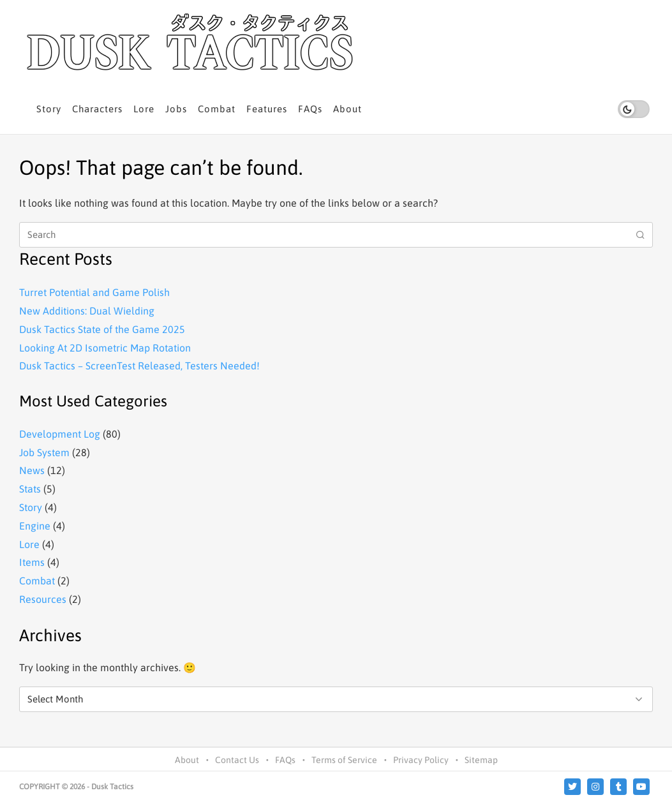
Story (49, 109)
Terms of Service (344, 760)
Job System (44, 452)
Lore (144, 109)
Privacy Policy (421, 760)
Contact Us (237, 760)
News (32, 470)
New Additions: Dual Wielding (87, 311)
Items (32, 562)
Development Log (60, 434)
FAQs (310, 109)
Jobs (176, 109)
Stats (30, 489)
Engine (35, 526)
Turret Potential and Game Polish (94, 292)
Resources (43, 599)
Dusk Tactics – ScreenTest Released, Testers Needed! (139, 366)
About (347, 109)
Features (267, 109)
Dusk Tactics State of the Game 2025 (102, 329)
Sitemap (481, 760)
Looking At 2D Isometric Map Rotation (105, 348)
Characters (97, 109)
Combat (217, 109)
